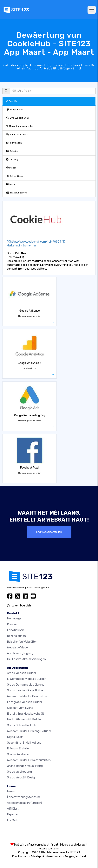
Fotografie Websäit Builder (25, 702)
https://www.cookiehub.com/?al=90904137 (36, 242)
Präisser (12, 168)
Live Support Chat (17, 118)
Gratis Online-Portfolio (22, 725)
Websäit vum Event (20, 708)
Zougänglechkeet (75, 856)
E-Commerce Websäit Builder (26, 679)
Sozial (11, 184)
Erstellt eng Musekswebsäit (26, 714)
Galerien (12, 151)
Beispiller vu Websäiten (22, 642)
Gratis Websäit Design (22, 777)
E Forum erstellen (19, 748)
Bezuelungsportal (17, 193)
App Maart (20, 653)
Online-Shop (15, 176)
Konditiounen (20, 856)
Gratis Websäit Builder (22, 673)
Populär (12, 101)
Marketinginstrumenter (20, 126)
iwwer (11, 791)
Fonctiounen (16, 630)
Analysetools (15, 110)
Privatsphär (38, 856)
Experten (13, 814)
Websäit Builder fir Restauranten (29, 760)
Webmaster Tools (17, 135)
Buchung (12, 159)
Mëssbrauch (55, 856)
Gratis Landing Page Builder (25, 690)
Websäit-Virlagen (18, 647)
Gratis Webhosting (19, 772)
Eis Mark (12, 820)
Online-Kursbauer (18, 754)
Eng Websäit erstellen (49, 532)
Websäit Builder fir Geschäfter (27, 696)
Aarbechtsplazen (24, 803)
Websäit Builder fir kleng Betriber (29, 731)
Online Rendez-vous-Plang (25, 766)
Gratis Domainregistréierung (26, 685)
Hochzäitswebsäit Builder (24, 719)
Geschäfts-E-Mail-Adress (24, 743)
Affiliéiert (13, 809)
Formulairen (14, 143)
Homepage (14, 618)
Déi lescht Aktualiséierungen (26, 659)
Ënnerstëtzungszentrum (23, 797)
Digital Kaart (15, 737)
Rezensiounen (16, 636)
